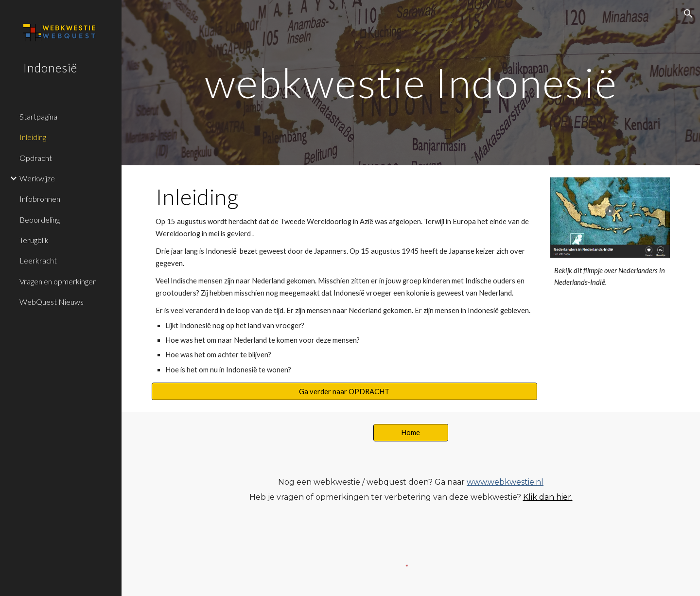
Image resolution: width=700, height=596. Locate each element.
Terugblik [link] (34, 240)
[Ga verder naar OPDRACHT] (344, 391)
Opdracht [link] (36, 158)
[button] (688, 14)
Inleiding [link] (33, 137)
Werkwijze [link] (37, 178)
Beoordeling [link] (40, 219)
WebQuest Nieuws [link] (52, 302)
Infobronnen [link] (40, 199)
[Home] (411, 432)
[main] (411, 82)
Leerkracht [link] (38, 260)
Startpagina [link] (38, 116)
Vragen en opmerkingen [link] (58, 281)
